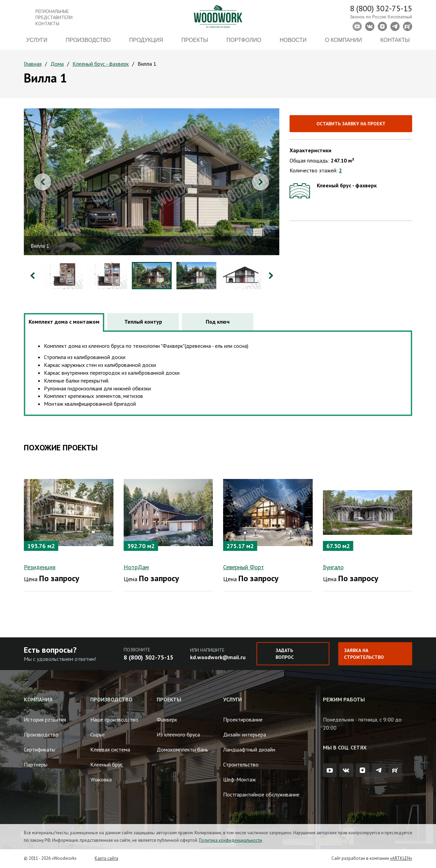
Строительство (241, 764)
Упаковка (101, 779)
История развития (45, 719)
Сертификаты (40, 749)
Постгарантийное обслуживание (261, 794)
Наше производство (114, 719)
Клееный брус (106, 764)
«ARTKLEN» (401, 858)
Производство (88, 40)
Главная (33, 64)
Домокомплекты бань (182, 749)
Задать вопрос (285, 654)
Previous (43, 182)
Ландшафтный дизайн (249, 749)
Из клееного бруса (178, 734)
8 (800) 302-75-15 (381, 8)
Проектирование (243, 719)
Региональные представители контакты (54, 17)
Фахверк (167, 719)
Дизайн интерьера (245, 734)
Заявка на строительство (364, 654)
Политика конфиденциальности (230, 840)
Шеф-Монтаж (239, 779)
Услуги (37, 40)
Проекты (195, 40)
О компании (344, 40)
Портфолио (244, 40)
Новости (293, 40)
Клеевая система (110, 749)
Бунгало (333, 567)
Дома (57, 64)
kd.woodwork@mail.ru (218, 657)
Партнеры (36, 764)
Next (261, 182)
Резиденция (40, 567)
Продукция (146, 40)
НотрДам (136, 567)
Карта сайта (106, 858)
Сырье (97, 734)
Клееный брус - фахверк (101, 64)
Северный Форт (244, 567)
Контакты (395, 40)
